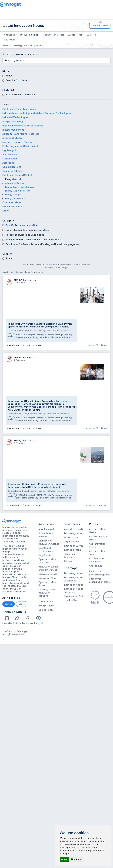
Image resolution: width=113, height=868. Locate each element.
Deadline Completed (15, 80)
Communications (12, 167)
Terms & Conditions (81, 265)
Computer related (12, 171)
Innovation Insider (48, 574)
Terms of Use (46, 602)
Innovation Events (73, 546)
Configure (76, 859)
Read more (13, 345)
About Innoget (46, 529)
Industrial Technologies (15, 117)
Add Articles (96, 566)
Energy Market (13, 179)
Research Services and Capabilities (23, 235)
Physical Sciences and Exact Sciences (23, 126)
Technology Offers (54, 35)
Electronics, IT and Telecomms (19, 109)
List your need (100, 26)
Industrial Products (13, 207)
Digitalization (10, 159)
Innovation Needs (30, 35)
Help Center (35, 265)
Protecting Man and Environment (20, 146)
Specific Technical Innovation (20, 225)
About (25, 265)
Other (5, 211)
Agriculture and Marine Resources (21, 134)
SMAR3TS (19, 280)
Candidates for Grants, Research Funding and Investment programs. (41, 244)
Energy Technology (13, 122)
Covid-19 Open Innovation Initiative (47, 593)
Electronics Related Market (17, 175)
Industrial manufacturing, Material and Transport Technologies (37, 113)
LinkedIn (7, 620)
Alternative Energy (15, 183)
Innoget (39, 620)
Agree (64, 859)
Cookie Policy (46, 610)
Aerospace (8, 163)
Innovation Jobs (72, 550)
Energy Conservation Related (20, 187)
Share (37, 345)
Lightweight (9, 150)
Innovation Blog (50, 265)
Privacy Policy (65, 265)
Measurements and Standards (19, 142)
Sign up (9, 604)
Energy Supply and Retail (18, 191)
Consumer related (12, 202)
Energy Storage (13, 195)
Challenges (10, 35)
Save (26, 345)
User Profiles (70, 600)
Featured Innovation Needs (19, 95)
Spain (7, 258)
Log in (22, 604)
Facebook (28, 620)
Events (71, 35)
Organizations (71, 542)
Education (10, 40)
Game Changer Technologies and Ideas (25, 230)
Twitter (17, 620)
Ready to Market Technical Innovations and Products (33, 240)
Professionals (71, 538)
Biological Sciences (13, 130)
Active (7, 76)
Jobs (81, 35)
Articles (92, 35)
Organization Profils (74, 596)
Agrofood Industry (12, 138)
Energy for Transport (16, 198)
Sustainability (10, 155)
